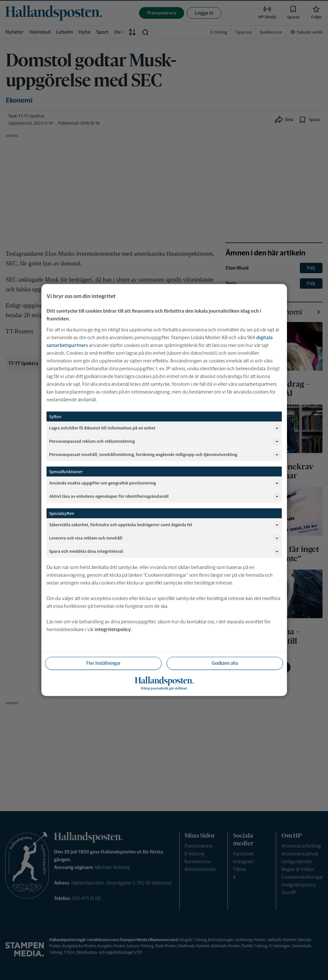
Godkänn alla (225, 663)
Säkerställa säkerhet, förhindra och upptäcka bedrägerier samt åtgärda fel (165, 525)
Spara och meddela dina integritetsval (165, 551)
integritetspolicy (113, 629)
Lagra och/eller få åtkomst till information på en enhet (165, 428)
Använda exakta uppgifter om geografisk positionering (165, 483)
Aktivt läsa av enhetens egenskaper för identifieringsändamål (165, 496)
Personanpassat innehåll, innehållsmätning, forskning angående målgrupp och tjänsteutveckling (165, 455)
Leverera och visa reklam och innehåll (165, 538)
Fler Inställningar (103, 663)
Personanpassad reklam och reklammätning (165, 441)
